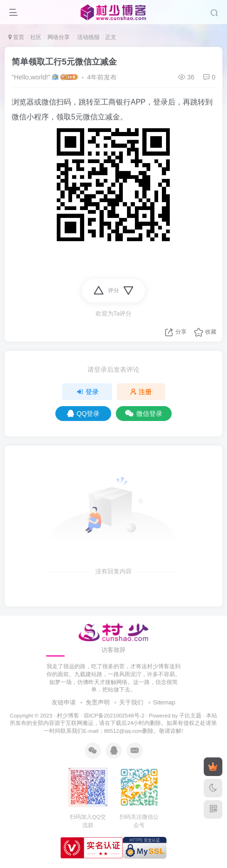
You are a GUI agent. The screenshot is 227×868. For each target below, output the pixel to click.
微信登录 (144, 414)
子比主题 (190, 715)
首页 (16, 37)
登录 (87, 392)
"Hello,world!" (31, 77)
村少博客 (68, 715)
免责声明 (98, 702)
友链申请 (64, 702)
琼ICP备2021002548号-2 (114, 715)
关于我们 (131, 702)
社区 (36, 37)
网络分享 (59, 37)
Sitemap (164, 702)
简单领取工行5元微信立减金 (64, 62)
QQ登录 (83, 414)
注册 (141, 392)
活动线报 (87, 37)
